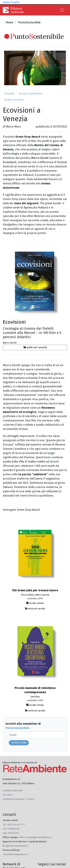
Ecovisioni (14, 322)
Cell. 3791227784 (11, 833)
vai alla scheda (35, 603)
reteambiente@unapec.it (15, 854)
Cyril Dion (35, 697)
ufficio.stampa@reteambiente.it (35, 837)
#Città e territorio (14, 100)
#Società (9, 94)
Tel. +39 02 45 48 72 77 (14, 825)
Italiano (7, 2)
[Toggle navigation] (62, 10)
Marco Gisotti (40, 158)
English (16, 2)
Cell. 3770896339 (11, 829)
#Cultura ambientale (30, 94)
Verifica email (19, 743)
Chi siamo (8, 795)
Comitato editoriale (13, 790)
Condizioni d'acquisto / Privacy (18, 799)
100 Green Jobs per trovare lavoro (35, 590)
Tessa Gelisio (28, 595)
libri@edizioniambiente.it (15, 846)
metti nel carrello (35, 347)
